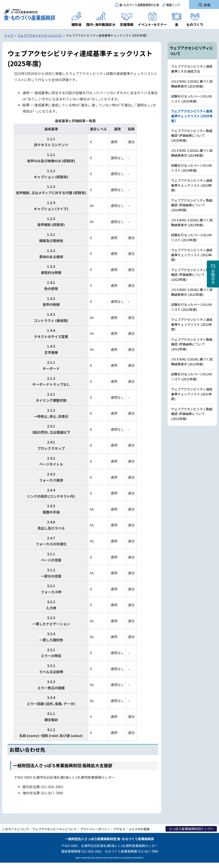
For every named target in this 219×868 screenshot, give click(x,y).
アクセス (119, 829)
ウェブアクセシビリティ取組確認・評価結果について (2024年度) (192, 205)
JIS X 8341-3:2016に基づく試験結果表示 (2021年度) (192, 362)
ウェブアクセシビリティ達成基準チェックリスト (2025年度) (192, 116)
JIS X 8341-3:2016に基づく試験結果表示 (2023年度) (192, 222)
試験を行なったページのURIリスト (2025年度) (192, 99)
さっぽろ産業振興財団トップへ (191, 829)
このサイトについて (16, 829)
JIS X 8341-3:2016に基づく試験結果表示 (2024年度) (192, 153)
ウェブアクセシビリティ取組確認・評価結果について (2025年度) (192, 135)
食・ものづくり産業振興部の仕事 (139, 5)
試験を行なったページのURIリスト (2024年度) (192, 168)
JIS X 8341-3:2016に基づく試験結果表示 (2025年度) (192, 84)
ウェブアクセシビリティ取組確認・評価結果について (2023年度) (192, 275)
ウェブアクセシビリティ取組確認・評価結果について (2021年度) (192, 414)
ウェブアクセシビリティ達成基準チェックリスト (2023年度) (192, 255)
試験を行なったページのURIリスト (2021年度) (192, 377)
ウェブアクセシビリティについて (55, 829)
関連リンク (173, 5)
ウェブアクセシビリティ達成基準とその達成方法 (192, 69)
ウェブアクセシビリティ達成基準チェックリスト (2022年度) (192, 324)
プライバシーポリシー (95, 829)
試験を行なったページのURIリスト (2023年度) (192, 237)
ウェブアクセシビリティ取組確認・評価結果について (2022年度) (192, 344)
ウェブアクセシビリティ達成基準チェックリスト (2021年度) (192, 394)
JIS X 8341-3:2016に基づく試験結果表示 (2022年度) (192, 292)
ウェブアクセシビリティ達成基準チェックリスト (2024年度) (192, 185)
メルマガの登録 (139, 829)
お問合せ (213, 277)
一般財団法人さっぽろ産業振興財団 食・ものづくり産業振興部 (29, 15)
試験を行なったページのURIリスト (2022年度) (192, 307)
